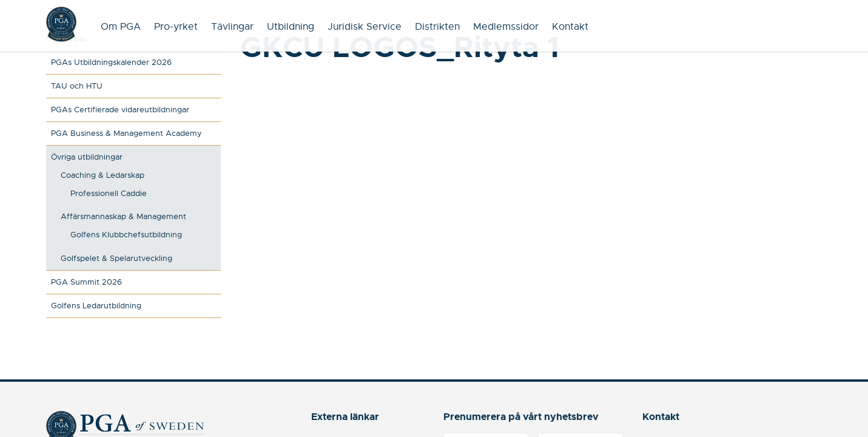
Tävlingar (232, 27)
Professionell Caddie (109, 193)
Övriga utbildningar (87, 157)
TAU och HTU (77, 86)
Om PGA (121, 27)
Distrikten (437, 27)
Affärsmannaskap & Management (123, 216)
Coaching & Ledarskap (103, 175)
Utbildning (291, 27)
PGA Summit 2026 (86, 282)
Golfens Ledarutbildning (96, 306)
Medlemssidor (506, 27)
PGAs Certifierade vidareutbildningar (120, 110)
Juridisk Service (365, 27)
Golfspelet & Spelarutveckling (116, 258)
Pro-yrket (176, 27)
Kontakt (570, 27)
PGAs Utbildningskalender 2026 (111, 62)
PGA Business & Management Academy (126, 133)
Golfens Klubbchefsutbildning (126, 235)
